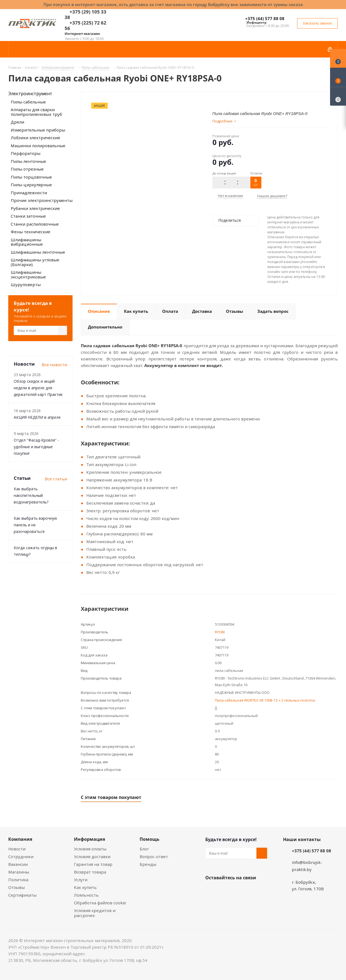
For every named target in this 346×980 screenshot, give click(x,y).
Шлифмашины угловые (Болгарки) (35, 262)
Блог (144, 849)
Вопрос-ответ (154, 856)
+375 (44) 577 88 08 (265, 18)
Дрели (17, 122)
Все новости (54, 365)
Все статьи (56, 479)
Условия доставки (92, 856)
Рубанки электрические (35, 208)
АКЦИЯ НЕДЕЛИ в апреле (37, 417)
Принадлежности (29, 193)
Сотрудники (21, 856)
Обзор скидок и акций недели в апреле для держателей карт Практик (38, 388)
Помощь (150, 839)
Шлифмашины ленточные (38, 252)
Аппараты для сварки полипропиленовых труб (36, 112)
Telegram (252, 891)
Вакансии (18, 864)
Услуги (81, 880)
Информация (89, 839)
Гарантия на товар (93, 864)
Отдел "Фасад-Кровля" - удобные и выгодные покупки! (36, 447)
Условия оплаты (90, 849)
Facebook (225, 891)
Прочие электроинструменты (42, 200)
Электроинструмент (30, 94)
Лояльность (86, 895)
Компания (20, 839)
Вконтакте (211, 891)
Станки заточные (28, 216)
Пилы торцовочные (31, 177)
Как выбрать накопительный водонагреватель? (31, 495)
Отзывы (16, 887)
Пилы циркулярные (31, 185)
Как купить (85, 887)
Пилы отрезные (27, 169)
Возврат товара (90, 872)
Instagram (238, 891)
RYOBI (220, 632)
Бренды (148, 864)
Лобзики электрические (35, 138)
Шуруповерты (26, 284)
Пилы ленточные (28, 161)
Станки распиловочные (35, 224)
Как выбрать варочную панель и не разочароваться (35, 525)
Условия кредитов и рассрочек (95, 913)
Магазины (19, 872)
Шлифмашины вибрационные (27, 242)
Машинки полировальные (38, 146)
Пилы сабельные (28, 102)
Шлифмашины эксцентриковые (28, 274)
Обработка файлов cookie (100, 903)
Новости (17, 849)
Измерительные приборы (38, 130)
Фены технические (31, 232)
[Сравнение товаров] (338, 96)
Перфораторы (26, 153)
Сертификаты (22, 895)
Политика (18, 880)
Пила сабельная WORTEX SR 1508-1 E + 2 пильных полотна (265, 700)
